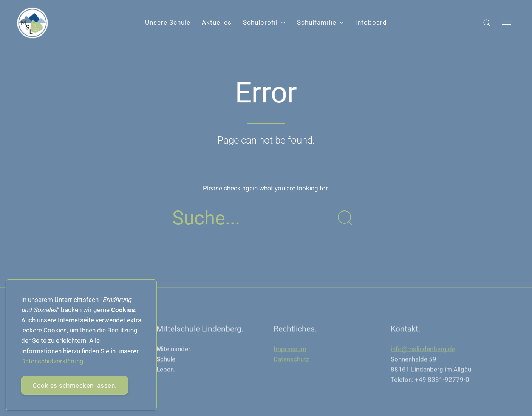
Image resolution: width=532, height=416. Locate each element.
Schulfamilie (320, 22)
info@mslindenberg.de (423, 350)
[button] (487, 23)
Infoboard (371, 22)
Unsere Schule (168, 22)
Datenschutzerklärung (52, 361)
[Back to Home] (32, 23)
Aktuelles (217, 22)
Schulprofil (264, 22)
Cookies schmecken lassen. (75, 385)
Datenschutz (291, 360)
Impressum (290, 350)
